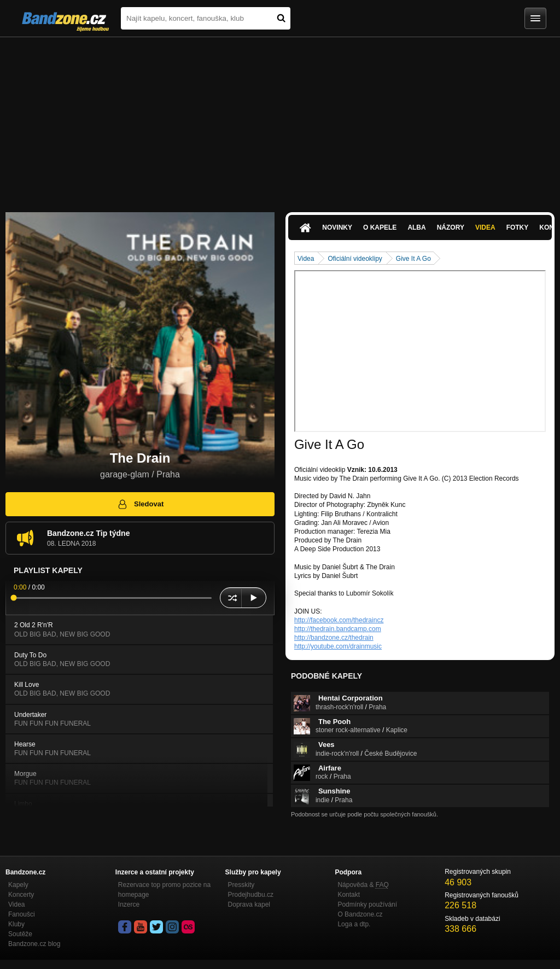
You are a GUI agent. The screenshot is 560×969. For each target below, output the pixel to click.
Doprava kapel (249, 904)
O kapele (380, 227)
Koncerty (21, 895)
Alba (416, 227)
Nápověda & (363, 885)
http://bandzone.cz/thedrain (334, 638)
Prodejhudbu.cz (251, 895)
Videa (485, 227)
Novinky (337, 227)
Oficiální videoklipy (355, 259)
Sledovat (140, 504)
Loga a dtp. (354, 924)
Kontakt (349, 895)
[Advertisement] (280, 119)
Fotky (518, 227)
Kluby (16, 924)
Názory (451, 227)
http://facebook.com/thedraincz (339, 620)
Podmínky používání (367, 904)
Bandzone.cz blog (34, 944)
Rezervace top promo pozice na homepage (164, 890)
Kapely (18, 885)
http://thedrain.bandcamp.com (338, 629)
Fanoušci (22, 914)
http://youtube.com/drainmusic (338, 646)
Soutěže (20, 934)
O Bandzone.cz (360, 914)
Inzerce (129, 904)
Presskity (241, 885)
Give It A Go (413, 259)
